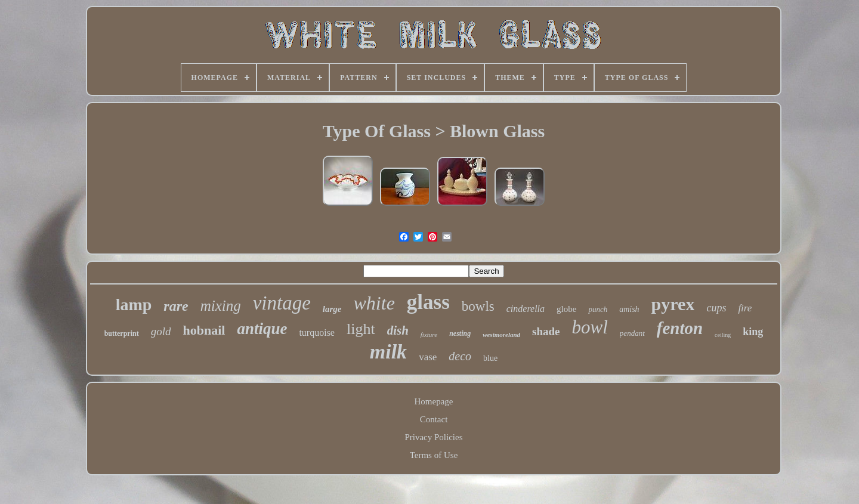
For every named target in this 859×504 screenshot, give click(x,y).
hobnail (204, 330)
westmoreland (501, 335)
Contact (434, 419)
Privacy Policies (433, 437)
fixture (429, 335)
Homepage (434, 401)
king (753, 332)
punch (598, 309)
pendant (632, 333)
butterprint (122, 333)
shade (546, 331)
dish (398, 330)
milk (388, 352)
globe (566, 309)
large (332, 309)
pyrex (673, 304)
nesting (460, 333)
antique (262, 329)
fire (745, 308)
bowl (590, 327)
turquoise (317, 333)
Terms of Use (434, 455)
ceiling (723, 335)
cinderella (526, 309)
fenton (680, 328)
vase (428, 357)
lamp (134, 304)
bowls (478, 306)
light (361, 329)
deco (460, 356)
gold (161, 331)
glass (428, 302)
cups (716, 308)
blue (490, 358)
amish (629, 309)
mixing (221, 306)
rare (176, 306)
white (374, 303)
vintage (282, 303)
